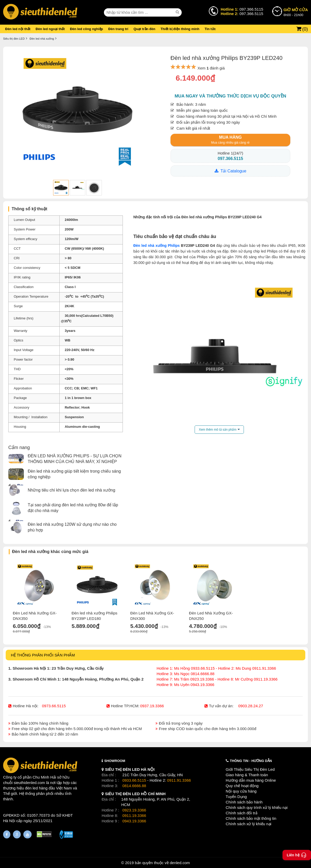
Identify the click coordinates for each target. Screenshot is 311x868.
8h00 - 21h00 (296, 12)
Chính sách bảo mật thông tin (251, 818)
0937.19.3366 (152, 706)
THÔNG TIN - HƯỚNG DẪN (251, 761)
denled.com (180, 863)
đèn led (31, 788)
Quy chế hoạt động (242, 786)
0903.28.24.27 (251, 706)
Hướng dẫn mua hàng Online (251, 780)
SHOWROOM (115, 761)
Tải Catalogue (234, 171)
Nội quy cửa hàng (241, 791)
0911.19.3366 (134, 815)
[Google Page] (17, 834)
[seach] (178, 12)
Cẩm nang (19, 447)
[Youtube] (27, 834)
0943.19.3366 (134, 821)
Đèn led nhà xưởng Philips (156, 246)
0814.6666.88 (134, 786)
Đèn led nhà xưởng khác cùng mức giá (50, 552)
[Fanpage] (7, 834)
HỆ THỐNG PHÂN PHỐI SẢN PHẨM (43, 655)
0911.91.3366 (179, 780)
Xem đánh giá (211, 68)
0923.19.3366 (134, 810)
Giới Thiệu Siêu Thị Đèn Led (250, 769)
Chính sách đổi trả (242, 813)
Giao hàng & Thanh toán (247, 775)
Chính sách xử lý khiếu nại (249, 824)
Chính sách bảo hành (244, 802)
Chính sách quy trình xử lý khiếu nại (257, 807)
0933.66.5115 (134, 780)
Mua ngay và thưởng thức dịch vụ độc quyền (231, 96)
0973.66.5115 (54, 706)
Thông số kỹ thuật (29, 209)
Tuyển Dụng (236, 797)
